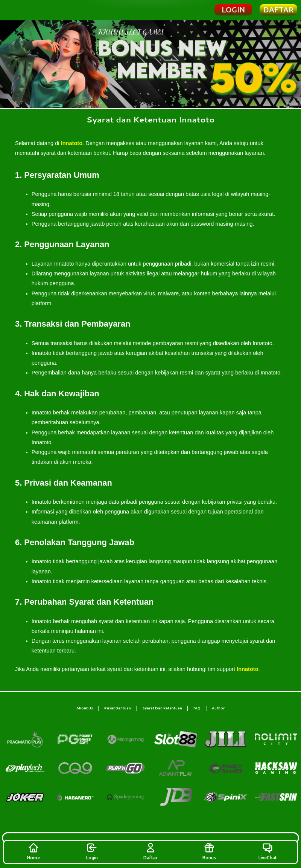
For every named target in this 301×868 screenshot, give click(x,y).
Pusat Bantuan (118, 708)
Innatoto (72, 143)
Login (92, 851)
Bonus (209, 851)
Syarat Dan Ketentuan (162, 708)
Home (33, 851)
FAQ (197, 708)
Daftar (150, 851)
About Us (85, 708)
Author (218, 708)
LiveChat (268, 851)
